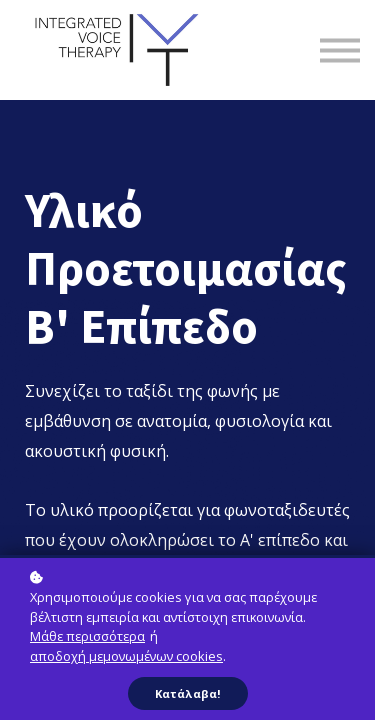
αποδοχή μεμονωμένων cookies (126, 656)
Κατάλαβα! (188, 693)
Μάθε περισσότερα (87, 636)
